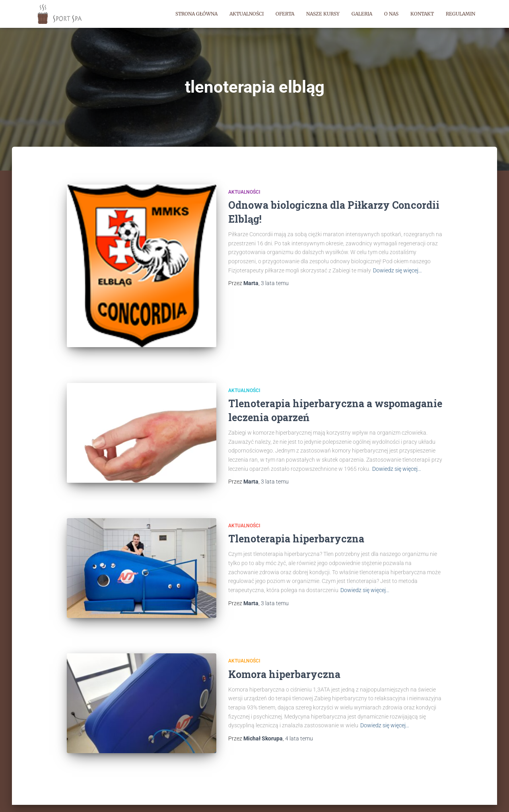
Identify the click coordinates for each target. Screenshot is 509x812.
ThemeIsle (467, 795)
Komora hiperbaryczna (284, 651)
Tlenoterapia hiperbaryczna (296, 524)
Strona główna (196, 14)
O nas (391, 14)
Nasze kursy (323, 14)
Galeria (362, 14)
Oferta (285, 14)
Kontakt (422, 14)
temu (275, 283)
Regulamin (460, 14)
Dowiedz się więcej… (397, 270)
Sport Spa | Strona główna (70, 794)
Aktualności (247, 14)
